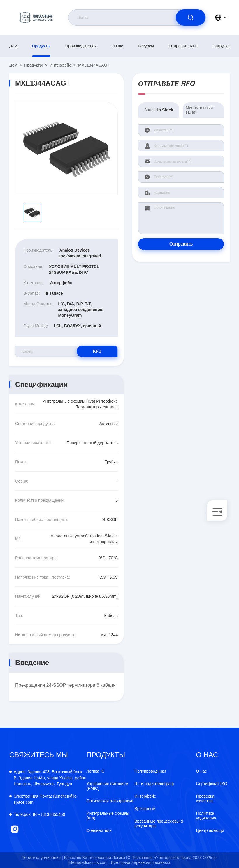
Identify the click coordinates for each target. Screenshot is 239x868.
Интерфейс (60, 65)
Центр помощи (210, 830)
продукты (41, 46)
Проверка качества (205, 798)
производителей (81, 46)
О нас (117, 46)
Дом (13, 46)
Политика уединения (206, 816)
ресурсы (146, 46)
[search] (191, 17)
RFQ (97, 351)
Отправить (181, 244)
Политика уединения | (42, 858)
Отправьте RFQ (184, 46)
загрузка (221, 46)
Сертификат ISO (212, 784)
